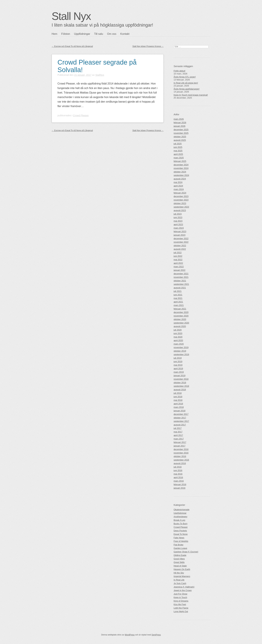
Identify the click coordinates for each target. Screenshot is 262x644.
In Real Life (179, 580)
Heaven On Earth (182, 569)
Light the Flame (181, 608)
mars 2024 (179, 189)
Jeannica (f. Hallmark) (184, 587)
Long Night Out (181, 611)
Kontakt (125, 34)
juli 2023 (178, 214)
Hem (54, 34)
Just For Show (180, 594)
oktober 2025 (180, 137)
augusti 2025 (180, 140)
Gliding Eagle (180, 555)
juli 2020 (178, 330)
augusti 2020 (180, 326)
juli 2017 (178, 428)
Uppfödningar (82, 34)
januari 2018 (179, 411)
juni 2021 (178, 295)
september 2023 (181, 207)
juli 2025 (178, 144)
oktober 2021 (180, 281)
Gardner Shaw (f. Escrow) (186, 552)
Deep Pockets (180, 531)
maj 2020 (178, 337)
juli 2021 (178, 291)
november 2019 (181, 347)
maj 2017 (178, 432)
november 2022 (181, 242)
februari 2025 (180, 161)
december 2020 (181, 312)
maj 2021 (178, 298)
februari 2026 (180, 123)
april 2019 (178, 369)
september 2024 (181, 175)
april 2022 (178, 263)
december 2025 (181, 130)
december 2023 (181, 196)
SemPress (156, 635)
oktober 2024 (180, 172)
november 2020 (181, 316)
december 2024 (181, 165)
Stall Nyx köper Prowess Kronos (148, 46)
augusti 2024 (180, 179)
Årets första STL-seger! (185, 77)
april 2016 (178, 477)
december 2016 (181, 449)
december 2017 (181, 414)
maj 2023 (178, 221)
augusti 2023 (180, 210)
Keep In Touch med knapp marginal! (191, 95)
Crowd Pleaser (81, 115)
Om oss (112, 34)
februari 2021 (180, 309)
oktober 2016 (180, 456)
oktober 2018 (180, 383)
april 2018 (178, 404)
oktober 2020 (180, 319)
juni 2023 (178, 217)
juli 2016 (178, 467)
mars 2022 (179, 267)
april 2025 (178, 154)
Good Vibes (179, 559)
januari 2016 (179, 488)
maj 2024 (178, 182)
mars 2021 (179, 305)
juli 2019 (178, 358)
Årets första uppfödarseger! (187, 89)
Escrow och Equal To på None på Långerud (72, 46)
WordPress (130, 635)
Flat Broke (178, 545)
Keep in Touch (180, 597)
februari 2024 (180, 193)
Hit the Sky (179, 573)
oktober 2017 (180, 418)
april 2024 (178, 186)
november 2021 (181, 277)
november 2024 (181, 168)
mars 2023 (179, 228)
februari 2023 (180, 231)
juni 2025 (178, 147)
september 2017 (181, 421)
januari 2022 (179, 270)
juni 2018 (178, 397)
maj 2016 (178, 474)
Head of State (180, 566)
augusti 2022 (180, 249)
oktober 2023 (180, 203)
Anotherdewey (180, 517)
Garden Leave (180, 548)
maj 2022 (178, 260)
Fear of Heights (181, 541)
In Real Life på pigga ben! (186, 83)
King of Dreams (181, 601)
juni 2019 (178, 361)
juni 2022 (178, 256)
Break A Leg (179, 520)
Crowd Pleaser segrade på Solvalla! (97, 66)
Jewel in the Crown (183, 590)
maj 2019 (178, 365)
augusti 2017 (180, 425)
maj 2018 (178, 400)
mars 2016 (179, 481)
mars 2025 (179, 158)
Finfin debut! (179, 71)
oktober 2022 (180, 246)
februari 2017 (180, 442)
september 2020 (181, 323)
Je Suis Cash (180, 583)
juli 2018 (178, 393)
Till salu (99, 34)
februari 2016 (180, 484)
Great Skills (179, 562)
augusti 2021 (180, 288)
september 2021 (181, 284)
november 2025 (181, 133)
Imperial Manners (182, 576)
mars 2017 (179, 439)
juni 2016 (178, 470)
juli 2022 (178, 253)
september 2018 (181, 386)
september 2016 (181, 460)
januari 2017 (179, 446)
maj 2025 (178, 151)
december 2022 (181, 239)
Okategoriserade (182, 510)
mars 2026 (179, 119)
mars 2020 (179, 344)
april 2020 (178, 340)
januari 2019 (179, 376)
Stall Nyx (71, 16)
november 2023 (181, 200)
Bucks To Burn (180, 524)
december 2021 (181, 274)
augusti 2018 (180, 390)
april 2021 (178, 302)
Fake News (179, 538)
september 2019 (181, 354)
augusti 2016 (180, 463)
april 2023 (178, 224)
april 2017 (178, 435)
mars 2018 (179, 407)
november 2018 (181, 379)
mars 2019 (179, 372)
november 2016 (181, 453)
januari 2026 (179, 126)
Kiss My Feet (180, 604)
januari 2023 (179, 235)
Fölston (66, 34)
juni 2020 (178, 333)
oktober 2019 (180, 351)
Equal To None (181, 534)
